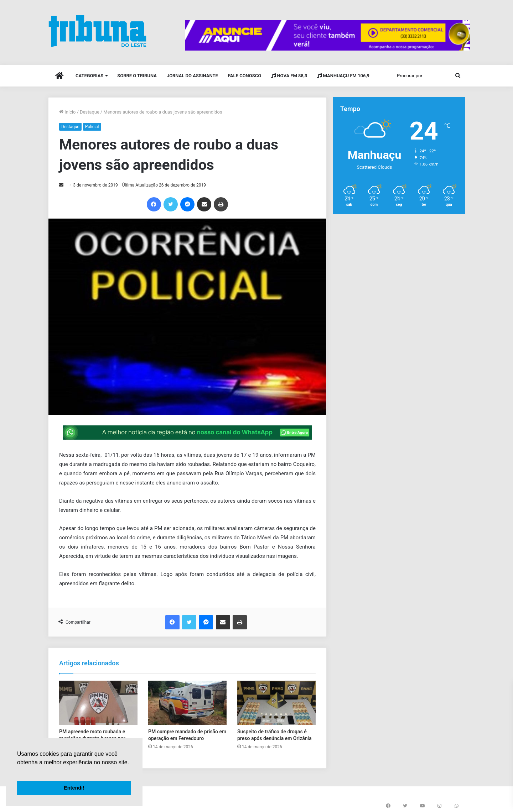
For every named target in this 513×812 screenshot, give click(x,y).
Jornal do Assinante (192, 76)
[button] (18, 771)
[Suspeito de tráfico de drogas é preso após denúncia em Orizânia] (276, 703)
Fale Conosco (245, 76)
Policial (92, 127)
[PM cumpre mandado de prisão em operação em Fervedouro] (187, 703)
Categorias (89, 76)
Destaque (90, 112)
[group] (328, 35)
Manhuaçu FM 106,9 (343, 76)
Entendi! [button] (74, 788)
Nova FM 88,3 (289, 76)
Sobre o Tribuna (137, 76)
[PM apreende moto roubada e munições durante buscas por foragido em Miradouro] (98, 703)
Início (68, 112)
